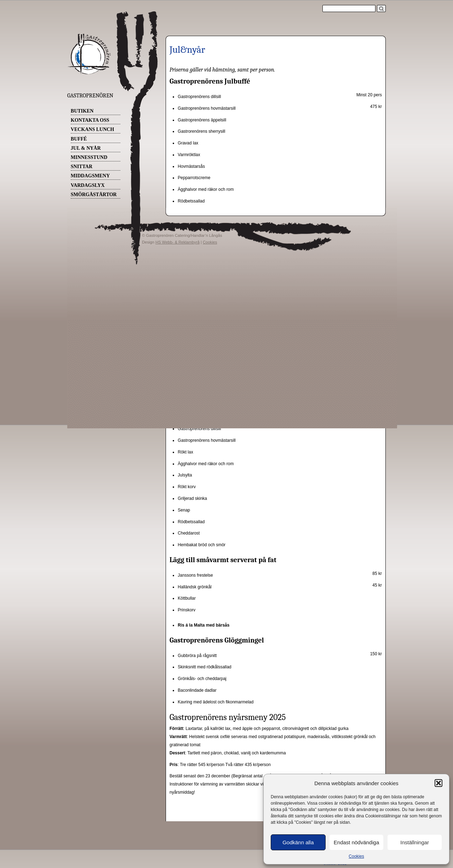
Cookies (356, 856)
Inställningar (415, 842)
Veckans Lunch (93, 129)
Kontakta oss (90, 120)
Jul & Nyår (86, 148)
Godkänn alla (298, 842)
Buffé (79, 139)
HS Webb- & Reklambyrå (177, 242)
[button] (438, 783)
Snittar (82, 167)
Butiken (82, 111)
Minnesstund (89, 157)
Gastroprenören (90, 96)
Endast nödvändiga (356, 842)
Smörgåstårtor (94, 195)
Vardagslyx (88, 185)
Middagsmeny (90, 176)
